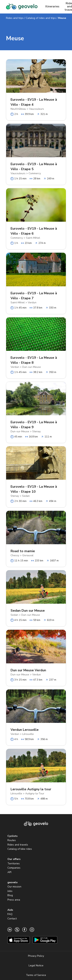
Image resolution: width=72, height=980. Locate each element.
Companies (14, 868)
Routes (12, 840)
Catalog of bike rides (20, 849)
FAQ (10, 914)
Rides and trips (15, 18)
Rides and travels (18, 845)
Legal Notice (36, 965)
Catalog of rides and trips (41, 18)
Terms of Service (36, 975)
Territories (14, 864)
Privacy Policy (36, 956)
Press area (14, 900)
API (9, 872)
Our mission (14, 887)
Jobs (10, 891)
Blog (10, 895)
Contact (12, 919)
